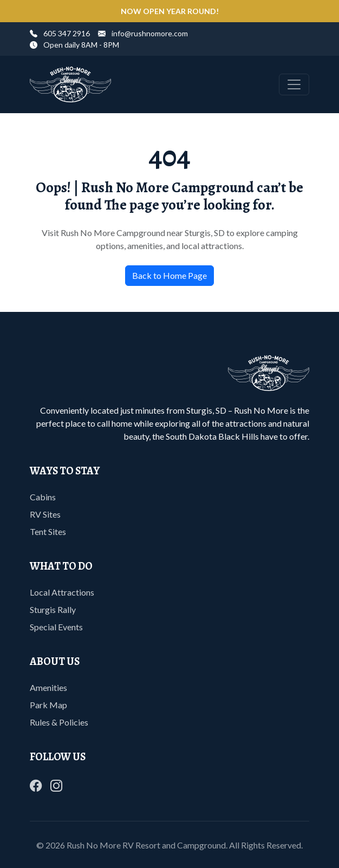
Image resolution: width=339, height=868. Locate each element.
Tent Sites (48, 531)
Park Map (48, 705)
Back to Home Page (169, 275)
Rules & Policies (59, 722)
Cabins (43, 497)
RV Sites (45, 514)
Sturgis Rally (53, 609)
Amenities (48, 687)
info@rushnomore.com (143, 33)
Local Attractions (62, 592)
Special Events (56, 627)
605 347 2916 (60, 33)
